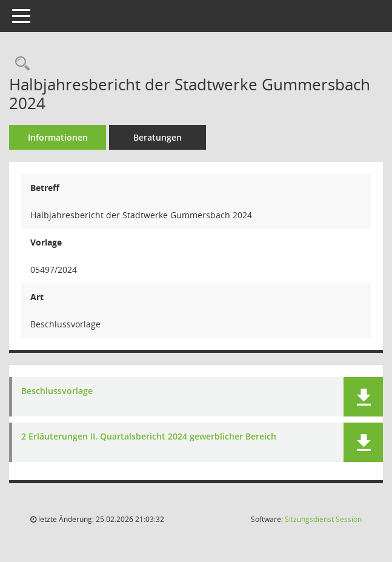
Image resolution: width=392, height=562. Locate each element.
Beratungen (158, 137)
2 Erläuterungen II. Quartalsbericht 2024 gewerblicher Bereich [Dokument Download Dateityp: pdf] (149, 437)
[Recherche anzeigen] (19, 64)
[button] (363, 397)
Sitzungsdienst (323, 519)
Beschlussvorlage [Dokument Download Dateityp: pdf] (57, 391)
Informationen (58, 137)
